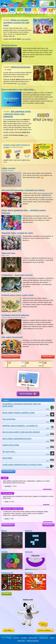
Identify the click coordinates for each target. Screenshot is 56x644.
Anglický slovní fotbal (11, 445)
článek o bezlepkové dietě (45, 193)
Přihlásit (52, 5)
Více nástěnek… (8, 471)
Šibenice (12, 539)
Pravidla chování (44, 638)
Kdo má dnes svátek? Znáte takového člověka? (21, 432)
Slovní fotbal (7, 458)
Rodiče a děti (17, 509)
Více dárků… (8, 630)
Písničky (52, 638)
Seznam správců (33, 638)
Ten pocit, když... (9, 452)
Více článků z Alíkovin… (11, 357)
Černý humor (8, 493)
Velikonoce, (7, 509)
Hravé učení (36, 581)
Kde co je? (16, 638)
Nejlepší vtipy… (8, 525)
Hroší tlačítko (28, 394)
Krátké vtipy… (48, 525)
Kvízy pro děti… (48, 357)
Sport (5, 478)
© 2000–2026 (6, 638)
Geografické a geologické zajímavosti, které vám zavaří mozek (22, 405)
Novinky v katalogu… (45, 630)
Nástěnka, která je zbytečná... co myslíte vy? (20, 426)
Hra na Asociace (9, 419)
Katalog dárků (21, 641)
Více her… (6, 594)
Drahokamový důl (12, 581)
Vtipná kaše (36, 560)
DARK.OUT (36, 539)
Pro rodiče (24, 638)
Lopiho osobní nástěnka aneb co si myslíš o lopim (22, 464)
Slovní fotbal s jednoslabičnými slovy (17, 439)
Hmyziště (12, 560)
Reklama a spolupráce (33, 641)
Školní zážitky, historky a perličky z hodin (18, 413)
